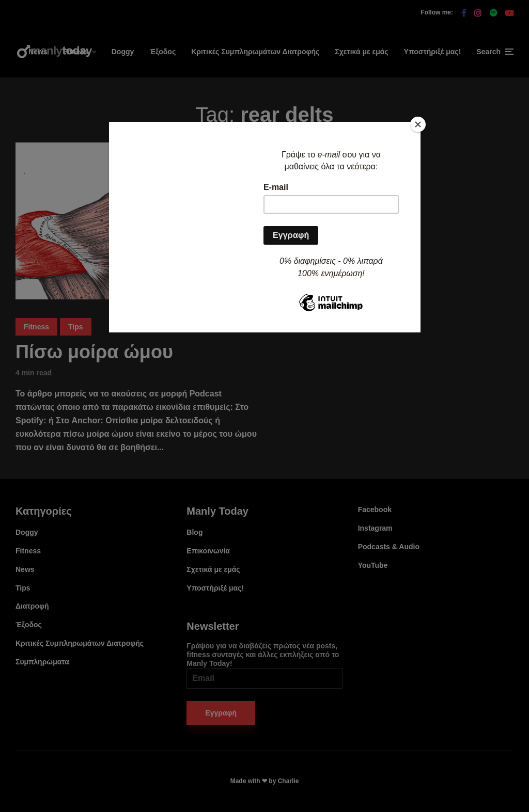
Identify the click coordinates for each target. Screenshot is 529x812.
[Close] (418, 124)
